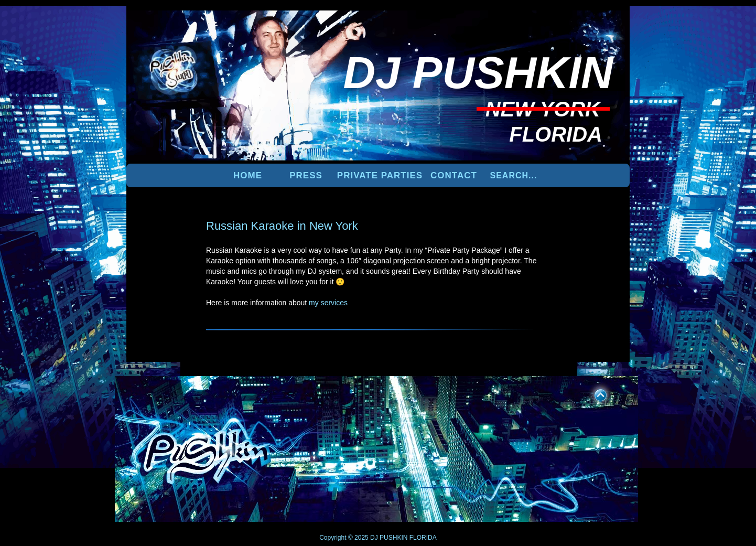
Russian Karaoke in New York (282, 226)
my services (328, 303)
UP (593, 393)
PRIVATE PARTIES (380, 175)
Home (248, 175)
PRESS (306, 175)
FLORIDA (423, 538)
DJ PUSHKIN (388, 538)
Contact (454, 175)
